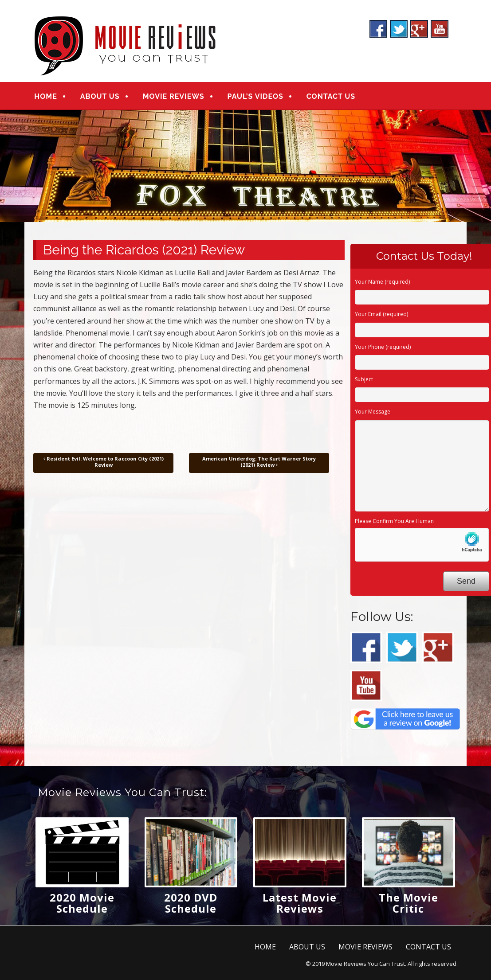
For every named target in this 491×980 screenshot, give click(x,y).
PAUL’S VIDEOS (255, 96)
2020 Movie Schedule (82, 903)
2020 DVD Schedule (191, 903)
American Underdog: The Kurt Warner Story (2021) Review (259, 462)
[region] (245, 166)
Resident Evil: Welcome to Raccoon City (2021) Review (104, 462)
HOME (45, 96)
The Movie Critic (409, 903)
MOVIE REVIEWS (174, 96)
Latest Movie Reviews (300, 903)
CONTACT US (331, 96)
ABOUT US (100, 96)
